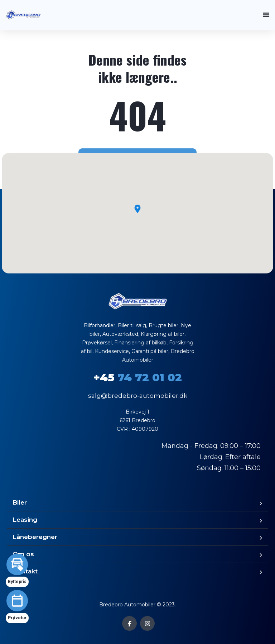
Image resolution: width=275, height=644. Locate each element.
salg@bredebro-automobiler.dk (138, 396)
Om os (23, 554)
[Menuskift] (266, 15)
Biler (20, 502)
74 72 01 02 (137, 378)
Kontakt (25, 571)
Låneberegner (35, 537)
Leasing (25, 520)
